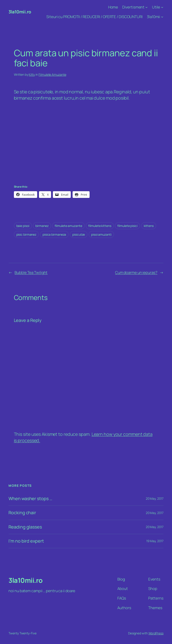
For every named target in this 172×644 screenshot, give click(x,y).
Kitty (32, 74)
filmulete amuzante (68, 226)
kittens (149, 226)
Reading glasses (25, 527)
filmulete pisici (127, 226)
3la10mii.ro (20, 12)
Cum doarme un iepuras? (136, 272)
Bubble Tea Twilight (31, 272)
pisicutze (79, 234)
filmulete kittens (100, 226)
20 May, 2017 (155, 498)
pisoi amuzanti (101, 234)
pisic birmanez (26, 234)
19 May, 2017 (155, 541)
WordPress (156, 633)
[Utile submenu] (162, 7)
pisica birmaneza (54, 234)
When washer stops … (30, 499)
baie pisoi (23, 226)
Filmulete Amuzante (52, 74)
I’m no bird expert (26, 541)
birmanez (42, 226)
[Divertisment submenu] (146, 7)
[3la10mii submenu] (162, 17)
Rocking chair (22, 513)
